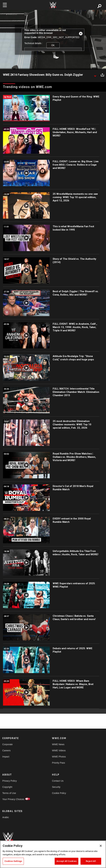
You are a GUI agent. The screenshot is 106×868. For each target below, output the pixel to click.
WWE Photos (59, 757)
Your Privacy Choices (13, 799)
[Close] (101, 846)
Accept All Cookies (66, 861)
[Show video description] (95, 75)
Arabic (6, 817)
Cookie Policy (59, 793)
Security (56, 787)
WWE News (58, 744)
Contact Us (58, 781)
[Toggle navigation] (5, 5)
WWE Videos (59, 750)
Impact (6, 757)
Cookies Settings (13, 861)
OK (53, 45)
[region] (53, 854)
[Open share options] (102, 75)
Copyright (7, 787)
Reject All (91, 861)
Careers (6, 750)
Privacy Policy (10, 781)
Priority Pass (59, 763)
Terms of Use (9, 793)
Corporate (7, 744)
